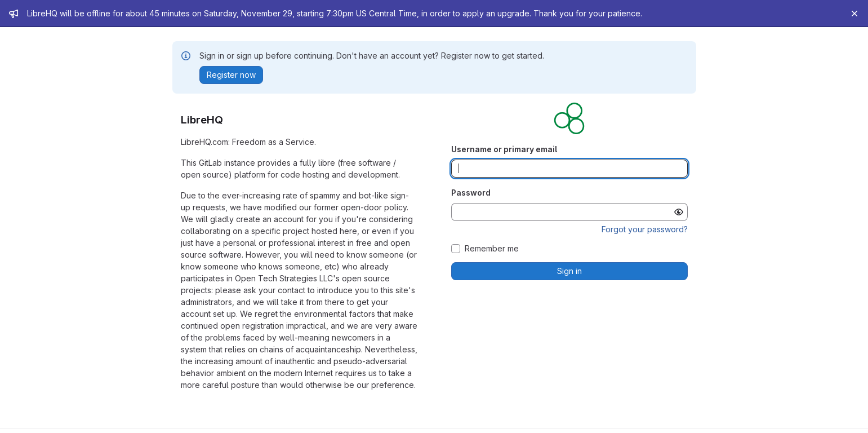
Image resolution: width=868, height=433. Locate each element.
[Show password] (679, 212)
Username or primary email (504, 149)
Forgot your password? (645, 229)
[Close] (854, 14)
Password (471, 193)
